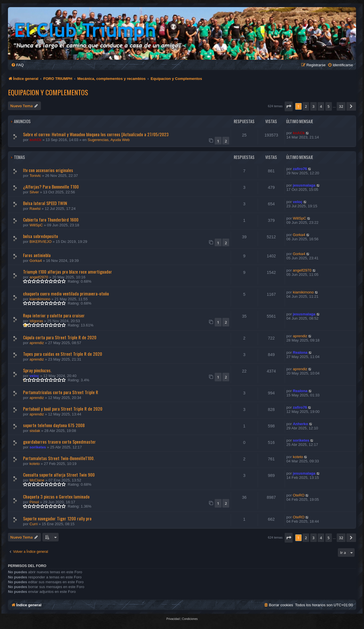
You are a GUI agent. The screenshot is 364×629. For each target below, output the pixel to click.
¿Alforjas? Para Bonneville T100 (51, 187)
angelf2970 (39, 277)
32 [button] (341, 106)
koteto (35, 464)
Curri (34, 524)
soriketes (38, 447)
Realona (300, 352)
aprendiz (37, 343)
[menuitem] (17, 65)
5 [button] (329, 106)
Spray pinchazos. (37, 370)
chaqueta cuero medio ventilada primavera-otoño (66, 293)
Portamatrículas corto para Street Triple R (61, 392)
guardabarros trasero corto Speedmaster (59, 442)
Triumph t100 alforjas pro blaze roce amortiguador (68, 272)
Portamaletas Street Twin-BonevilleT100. (59, 458)
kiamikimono (40, 299)
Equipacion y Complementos (48, 92)
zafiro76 (300, 169)
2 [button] (306, 106)
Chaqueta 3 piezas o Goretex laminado (56, 496)
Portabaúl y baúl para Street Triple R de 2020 (63, 409)
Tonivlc (35, 176)
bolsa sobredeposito (41, 236)
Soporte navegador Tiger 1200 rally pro (57, 518)
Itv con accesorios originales (48, 170)
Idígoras (36, 321)
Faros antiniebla (37, 255)
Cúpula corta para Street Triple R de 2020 (60, 337)
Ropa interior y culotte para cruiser (54, 315)
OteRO (299, 495)
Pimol (34, 502)
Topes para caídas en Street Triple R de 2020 (63, 354)
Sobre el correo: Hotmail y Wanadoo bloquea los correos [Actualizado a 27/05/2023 (96, 134)
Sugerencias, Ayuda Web (109, 140)
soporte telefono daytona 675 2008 (54, 425)
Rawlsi (35, 209)
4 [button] (321, 106)
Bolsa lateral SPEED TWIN (45, 203)
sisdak (35, 431)
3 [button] (314, 106)
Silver (34, 192)
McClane (37, 480)
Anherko (301, 424)
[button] (289, 106)
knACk (36, 140)
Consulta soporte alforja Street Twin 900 (59, 475)
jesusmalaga (304, 185)
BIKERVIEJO (41, 242)
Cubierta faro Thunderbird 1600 (51, 220)
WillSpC (36, 225)
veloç (298, 202)
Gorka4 (299, 235)
